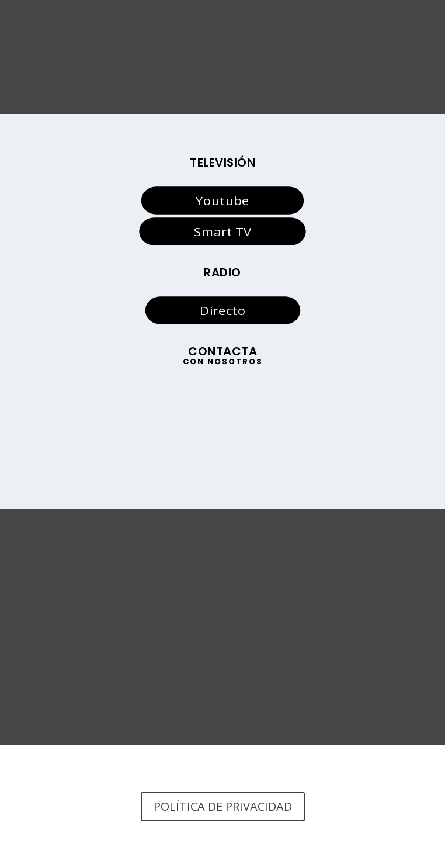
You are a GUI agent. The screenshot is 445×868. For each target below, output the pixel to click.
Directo (222, 310)
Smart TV (222, 231)
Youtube (222, 200)
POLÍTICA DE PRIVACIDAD (223, 806)
